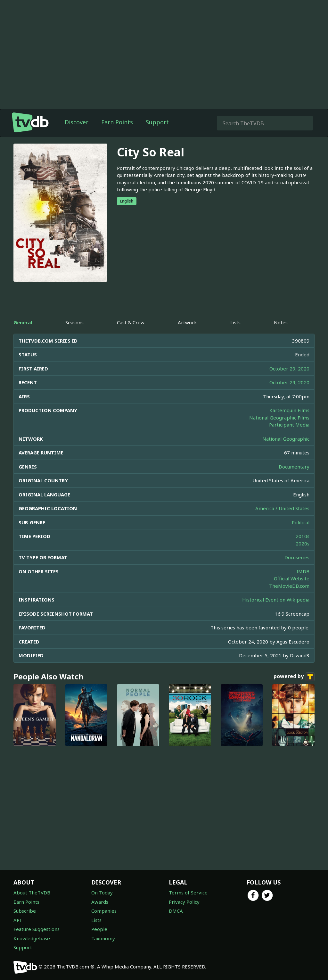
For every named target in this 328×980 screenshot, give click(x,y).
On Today (102, 893)
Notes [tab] (281, 322)
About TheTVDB (32, 893)
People (99, 929)
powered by (294, 677)
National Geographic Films (279, 418)
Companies (104, 911)
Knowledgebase (32, 938)
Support (157, 122)
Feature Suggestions (37, 929)
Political (301, 522)
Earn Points (117, 122)
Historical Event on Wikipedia (276, 600)
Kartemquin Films (289, 410)
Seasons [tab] (74, 322)
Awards (100, 902)
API (17, 920)
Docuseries (297, 557)
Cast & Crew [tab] (131, 322)
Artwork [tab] (187, 322)
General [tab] (23, 322)
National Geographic (286, 439)
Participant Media (289, 425)
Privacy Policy (184, 902)
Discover (77, 122)
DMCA (176, 911)
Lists (96, 920)
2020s (303, 544)
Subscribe (25, 911)
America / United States (282, 508)
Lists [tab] (235, 322)
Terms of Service (188, 893)
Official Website (292, 578)
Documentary (294, 467)
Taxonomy (103, 938)
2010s (303, 536)
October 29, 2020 (289, 369)
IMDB (303, 571)
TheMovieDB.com (289, 586)
